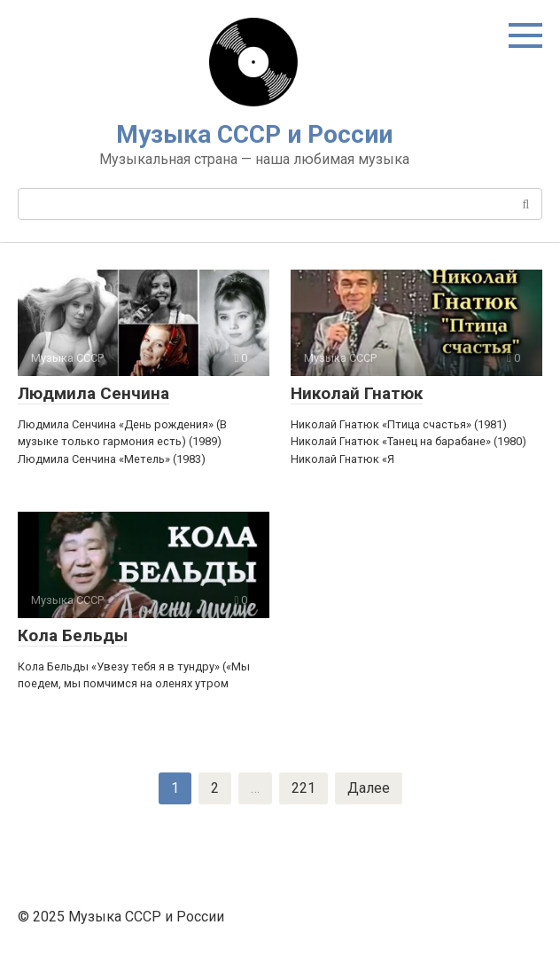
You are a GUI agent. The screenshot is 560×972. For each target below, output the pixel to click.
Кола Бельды (73, 635)
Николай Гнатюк (357, 393)
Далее (369, 788)
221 (303, 788)
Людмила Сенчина (93, 393)
